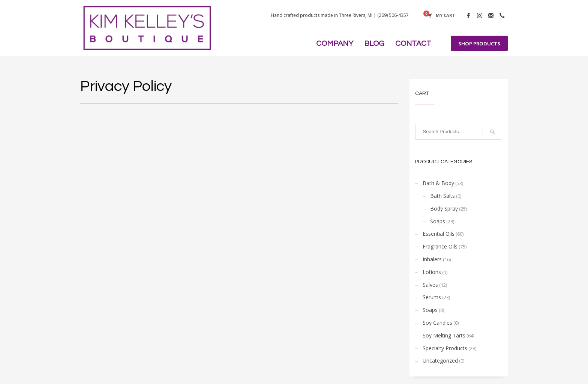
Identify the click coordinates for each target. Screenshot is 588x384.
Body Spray (444, 209)
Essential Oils (439, 234)
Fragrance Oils (440, 246)
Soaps (438, 221)
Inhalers (432, 259)
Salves (430, 285)
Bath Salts (442, 196)
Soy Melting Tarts (444, 335)
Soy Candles (437, 323)
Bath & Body (438, 183)
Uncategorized (440, 361)
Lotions (432, 272)
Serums (432, 297)
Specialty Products (445, 348)
